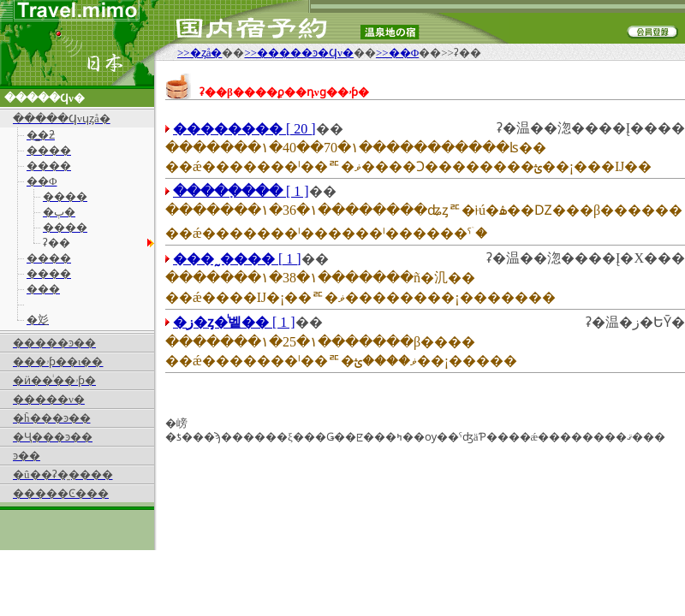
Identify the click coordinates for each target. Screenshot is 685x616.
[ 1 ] (241, 191)
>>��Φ (397, 53)
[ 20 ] (244, 129)
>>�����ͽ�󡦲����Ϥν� (299, 53)
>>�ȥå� (200, 53)
